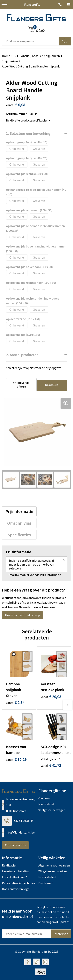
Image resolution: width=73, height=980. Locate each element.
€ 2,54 (15, 702)
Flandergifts (32, 4)
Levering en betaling (16, 871)
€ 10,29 (16, 759)
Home (6, 56)
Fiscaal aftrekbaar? (14, 877)
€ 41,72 (51, 765)
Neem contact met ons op (22, 615)
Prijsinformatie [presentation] (19, 511)
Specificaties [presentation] (19, 535)
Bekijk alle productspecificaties (28, 120)
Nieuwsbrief (46, 804)
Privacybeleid (47, 877)
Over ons (44, 798)
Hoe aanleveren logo (16, 889)
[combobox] (30, 41)
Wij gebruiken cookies (53, 871)
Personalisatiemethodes (18, 883)
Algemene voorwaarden (54, 865)
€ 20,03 (51, 697)
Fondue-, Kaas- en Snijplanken (40, 56)
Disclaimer (45, 883)
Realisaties (9, 865)
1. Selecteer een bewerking (28, 133)
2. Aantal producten (22, 355)
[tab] (19, 511)
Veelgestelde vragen (52, 810)
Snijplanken (10, 61)
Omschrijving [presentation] (19, 523)
